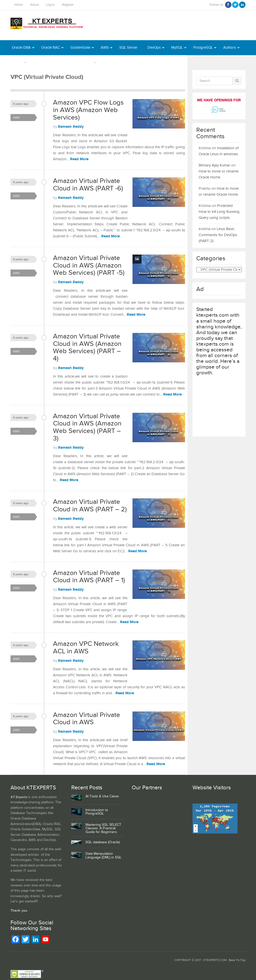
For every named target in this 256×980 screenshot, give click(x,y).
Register (68, 5)
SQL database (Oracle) (103, 842)
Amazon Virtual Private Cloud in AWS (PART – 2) (90, 506)
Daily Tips (84, 63)
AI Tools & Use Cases (102, 796)
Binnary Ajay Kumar (214, 165)
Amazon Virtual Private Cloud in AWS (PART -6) (88, 185)
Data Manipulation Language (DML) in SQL (103, 856)
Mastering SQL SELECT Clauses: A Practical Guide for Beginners (103, 829)
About (34, 5)
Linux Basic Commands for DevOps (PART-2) (218, 235)
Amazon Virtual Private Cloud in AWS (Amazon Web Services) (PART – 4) (87, 348)
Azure (108, 63)
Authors (230, 48)
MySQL (177, 48)
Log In (50, 5)
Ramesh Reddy (71, 127)
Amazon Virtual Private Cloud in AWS (86, 719)
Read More (79, 159)
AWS (105, 48)
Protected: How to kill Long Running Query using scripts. (219, 212)
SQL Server (128, 48)
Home (18, 5)
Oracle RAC (51, 48)
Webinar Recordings (50, 63)
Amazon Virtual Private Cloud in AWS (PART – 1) (89, 577)
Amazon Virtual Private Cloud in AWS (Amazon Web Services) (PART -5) (89, 265)
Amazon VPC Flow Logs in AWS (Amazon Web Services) (88, 110)
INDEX (17, 63)
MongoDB (152, 63)
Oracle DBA (21, 48)
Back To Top (237, 960)
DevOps (154, 48)
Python (128, 63)
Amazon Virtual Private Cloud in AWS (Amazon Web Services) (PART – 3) (87, 427)
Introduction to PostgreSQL (97, 812)
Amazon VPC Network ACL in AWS (86, 648)
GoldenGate (80, 48)
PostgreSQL (203, 48)
